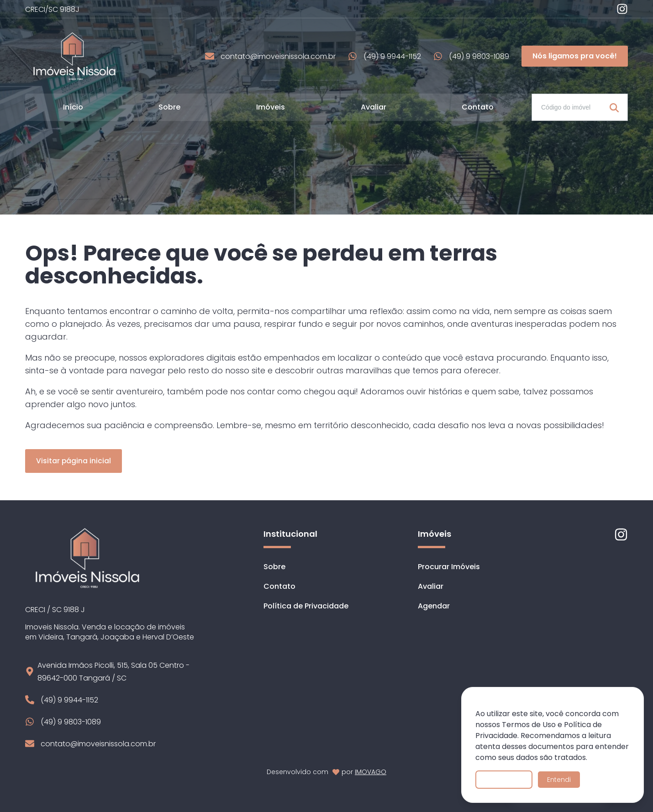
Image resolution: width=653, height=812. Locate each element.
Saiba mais (504, 780)
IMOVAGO (371, 772)
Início (73, 107)
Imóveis (271, 107)
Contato (478, 107)
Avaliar (374, 107)
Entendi (559, 780)
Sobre (169, 107)
